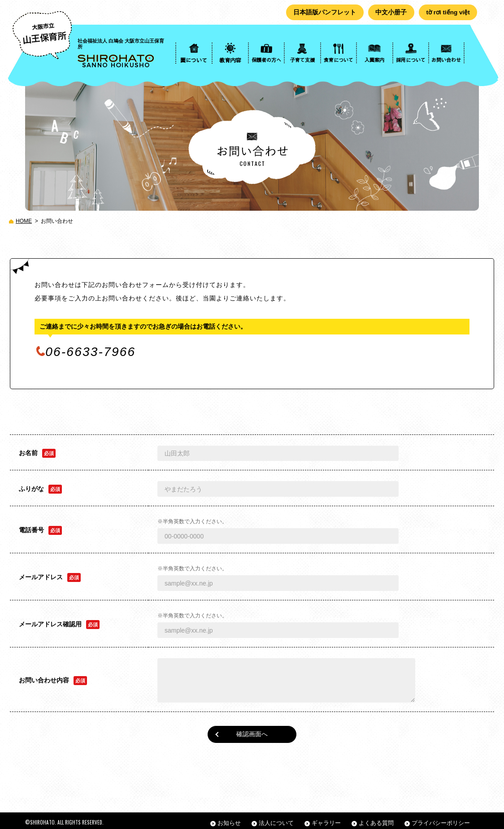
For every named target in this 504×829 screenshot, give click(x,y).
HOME (24, 221)
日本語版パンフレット (322, 13)
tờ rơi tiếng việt (447, 13)
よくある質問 (376, 818)
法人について (276, 818)
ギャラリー (326, 818)
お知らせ (229, 818)
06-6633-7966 (90, 352)
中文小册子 (388, 13)
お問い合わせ (57, 221)
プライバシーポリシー (441, 818)
